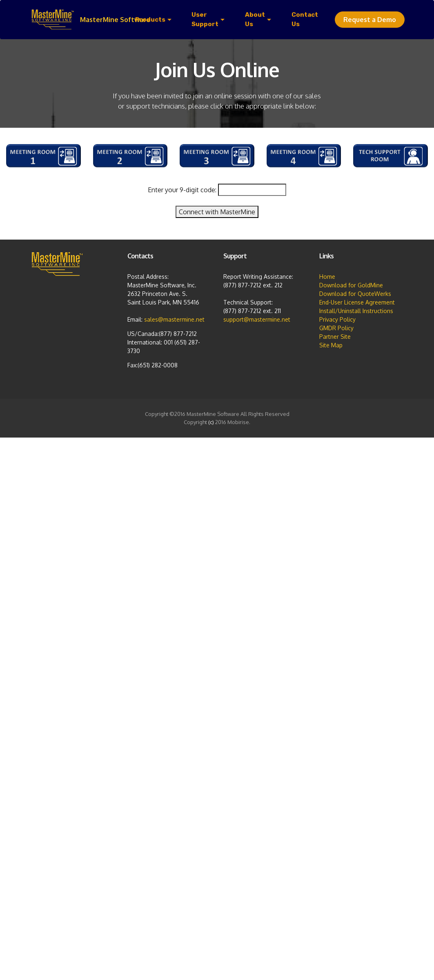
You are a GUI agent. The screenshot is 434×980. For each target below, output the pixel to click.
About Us (255, 19)
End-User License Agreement (357, 302)
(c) (211, 422)
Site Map (331, 345)
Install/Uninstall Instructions (356, 311)
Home (327, 277)
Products (150, 20)
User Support (205, 19)
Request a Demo (370, 20)
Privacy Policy (337, 319)
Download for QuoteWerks (355, 294)
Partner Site (335, 337)
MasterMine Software (115, 20)
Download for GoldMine (351, 285)
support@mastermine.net (257, 319)
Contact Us (305, 19)
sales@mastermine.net (174, 319)
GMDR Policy (336, 328)
